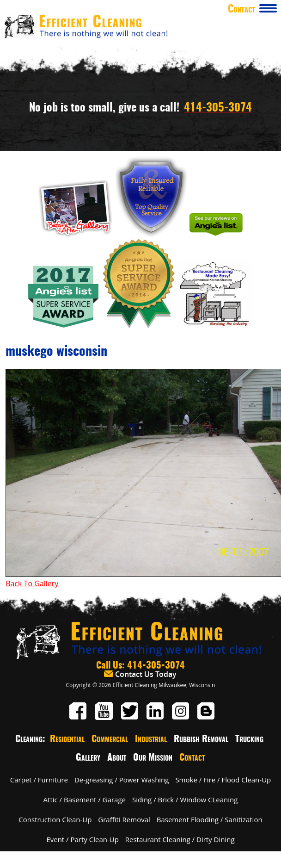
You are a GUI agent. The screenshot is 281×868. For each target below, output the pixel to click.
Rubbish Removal (201, 739)
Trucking (249, 739)
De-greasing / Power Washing (122, 780)
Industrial (151, 739)
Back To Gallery (32, 583)
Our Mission (153, 758)
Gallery (88, 758)
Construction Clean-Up (55, 819)
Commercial (110, 739)
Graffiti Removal (124, 819)
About (117, 758)
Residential (67, 739)
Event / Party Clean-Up (82, 839)
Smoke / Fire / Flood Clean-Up (223, 780)
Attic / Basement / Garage (85, 800)
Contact (192, 758)
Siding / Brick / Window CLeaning (185, 800)
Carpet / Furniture (39, 780)
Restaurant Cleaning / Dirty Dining (180, 839)
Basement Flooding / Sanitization (210, 819)
